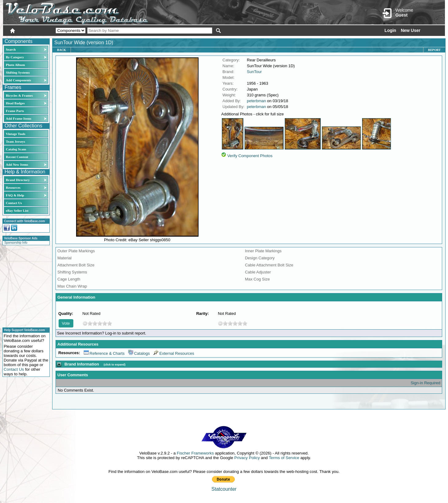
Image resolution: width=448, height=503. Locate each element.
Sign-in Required (425, 383)
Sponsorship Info (16, 243)
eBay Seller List (17, 211)
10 (110, 323)
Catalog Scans (16, 149)
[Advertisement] (24, 285)
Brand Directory (18, 180)
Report (434, 50)
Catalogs (139, 353)
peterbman (257, 101)
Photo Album (15, 65)
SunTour (254, 72)
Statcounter (224, 489)
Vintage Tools (15, 134)
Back (62, 50)
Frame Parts (15, 111)
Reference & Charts (104, 353)
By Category (15, 57)
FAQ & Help (15, 195)
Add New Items (17, 164)
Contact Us (14, 203)
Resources (13, 188)
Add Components (18, 80)
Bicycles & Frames (20, 95)
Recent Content (17, 157)
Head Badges (15, 103)
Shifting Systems (18, 72)
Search (11, 49)
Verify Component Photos (250, 156)
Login (390, 30)
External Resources (174, 353)
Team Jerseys (15, 141)
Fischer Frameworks (195, 453)
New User (411, 30)
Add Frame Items (19, 118)
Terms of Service (284, 458)
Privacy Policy (247, 458)
